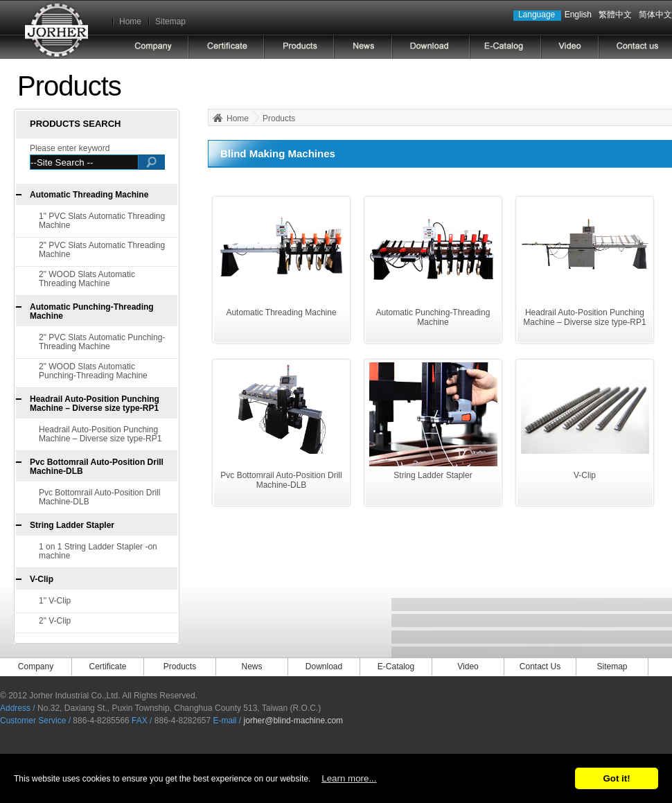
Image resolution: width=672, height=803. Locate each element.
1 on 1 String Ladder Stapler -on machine (98, 551)
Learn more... (349, 778)
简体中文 (655, 15)
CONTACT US (635, 47)
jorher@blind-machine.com (294, 721)
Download (324, 667)
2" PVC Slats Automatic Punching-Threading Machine (102, 342)
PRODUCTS (299, 47)
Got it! (616, 778)
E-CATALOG (505, 47)
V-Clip (42, 579)
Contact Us (540, 667)
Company (36, 667)
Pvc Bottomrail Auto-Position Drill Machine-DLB (97, 467)
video (570, 47)
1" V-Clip (55, 601)
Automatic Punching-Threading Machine (92, 311)
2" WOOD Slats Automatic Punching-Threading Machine (93, 371)
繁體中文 (615, 15)
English (578, 15)
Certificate (226, 47)
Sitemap (170, 21)
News (251, 667)
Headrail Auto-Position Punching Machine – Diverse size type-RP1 (95, 404)
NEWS (363, 47)
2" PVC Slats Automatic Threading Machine (102, 250)
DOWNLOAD (431, 47)
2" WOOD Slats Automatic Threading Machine (87, 279)
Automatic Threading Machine (89, 195)
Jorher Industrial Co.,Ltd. (56, 29)
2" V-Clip (55, 621)
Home (130, 21)
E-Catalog (396, 667)
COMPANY (153, 47)
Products (279, 118)
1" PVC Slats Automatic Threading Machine (102, 221)
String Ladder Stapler (72, 525)
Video (468, 667)
